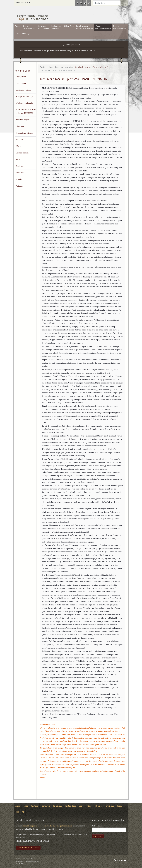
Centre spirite (21, 78)
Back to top (120, 855)
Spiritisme (20, 161)
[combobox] (107, 3)
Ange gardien (21, 71)
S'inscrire (98, 831)
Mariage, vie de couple (25, 91)
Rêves (18, 141)
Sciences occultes (23, 147)
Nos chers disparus (23, 114)
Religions (20, 134)
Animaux (19, 181)
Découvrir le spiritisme (28, 842)
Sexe (18, 154)
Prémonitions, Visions (24, 128)
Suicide (19, 174)
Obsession (20, 121)
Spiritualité (20, 167)
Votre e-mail (97, 820)
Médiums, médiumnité (25, 98)
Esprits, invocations (23, 85)
